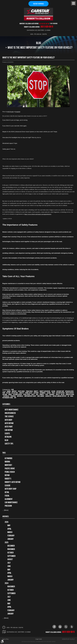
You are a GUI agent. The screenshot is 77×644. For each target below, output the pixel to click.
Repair (7, 475)
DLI (68, 396)
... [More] (5, 510)
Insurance (52, 395)
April (9, 529)
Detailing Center (69, 391)
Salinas (49, 393)
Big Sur (63, 395)
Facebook (54, 627)
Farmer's (42, 395)
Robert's (36, 391)
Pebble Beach (29, 391)
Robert (10, 395)
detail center (27, 395)
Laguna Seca (48, 396)
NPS (15, 398)
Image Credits (39, 639)
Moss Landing (41, 396)
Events (7, 433)
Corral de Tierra (70, 395)
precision (8, 506)
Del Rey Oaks (15, 393)
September (11, 556)
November (11, 549)
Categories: (6, 404)
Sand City (22, 393)
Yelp (72, 627)
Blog (39, 43)
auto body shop (60, 391)
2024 (7, 583)
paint (4, 393)
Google (60, 627)
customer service (18, 395)
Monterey (14, 391)
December (11, 546)
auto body (36, 393)
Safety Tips (9, 444)
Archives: (6, 516)
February (11, 536)
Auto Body (8, 420)
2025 (7, 542)
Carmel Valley (29, 393)
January (10, 539)
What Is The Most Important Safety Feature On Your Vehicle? (40, 47)
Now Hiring (38, 4)
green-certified (70, 393)
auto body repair (60, 393)
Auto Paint (9, 427)
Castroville (6, 396)
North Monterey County (30, 396)
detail (7, 492)
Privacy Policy (6, 639)
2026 (7, 522)
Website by (68, 639)
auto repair (9, 423)
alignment (9, 499)
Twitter (66, 627)
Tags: (4, 453)
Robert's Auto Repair (45, 391)
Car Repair (9, 430)
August (10, 559)
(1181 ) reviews (54, 24)
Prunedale (13, 396)
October (10, 553)
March (10, 532)
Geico (47, 395)
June (9, 566)
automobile (43, 393)
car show (5, 395)
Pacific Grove (21, 391)
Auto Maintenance (12, 410)
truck (53, 393)
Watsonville (20, 396)
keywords (9, 458)
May (9, 525)
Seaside (53, 391)
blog (37, 395)
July (9, 563)
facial (7, 496)
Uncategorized (10, 413)
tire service (9, 416)
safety (33, 395)
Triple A (58, 395)
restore (8, 393)
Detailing (8, 437)
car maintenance (11, 502)
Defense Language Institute (60, 396)
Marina (9, 391)
